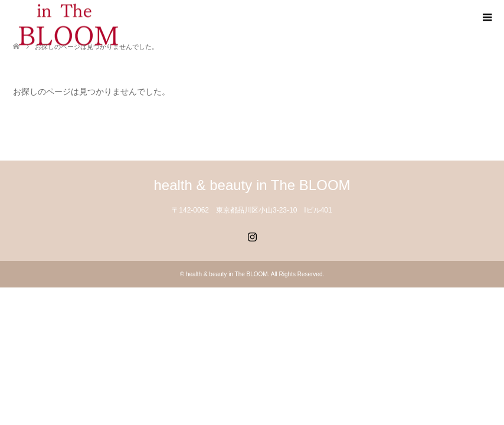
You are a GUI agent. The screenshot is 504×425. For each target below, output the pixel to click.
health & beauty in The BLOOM (252, 185)
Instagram (252, 236)
